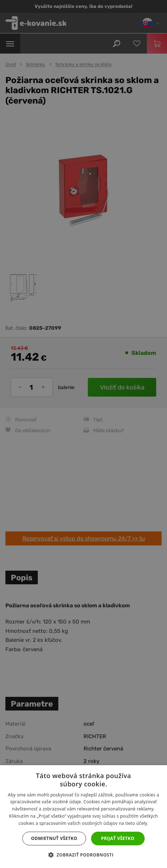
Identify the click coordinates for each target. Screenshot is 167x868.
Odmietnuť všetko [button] (54, 838)
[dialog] (83, 434)
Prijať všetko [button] (118, 838)
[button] (84, 855)
